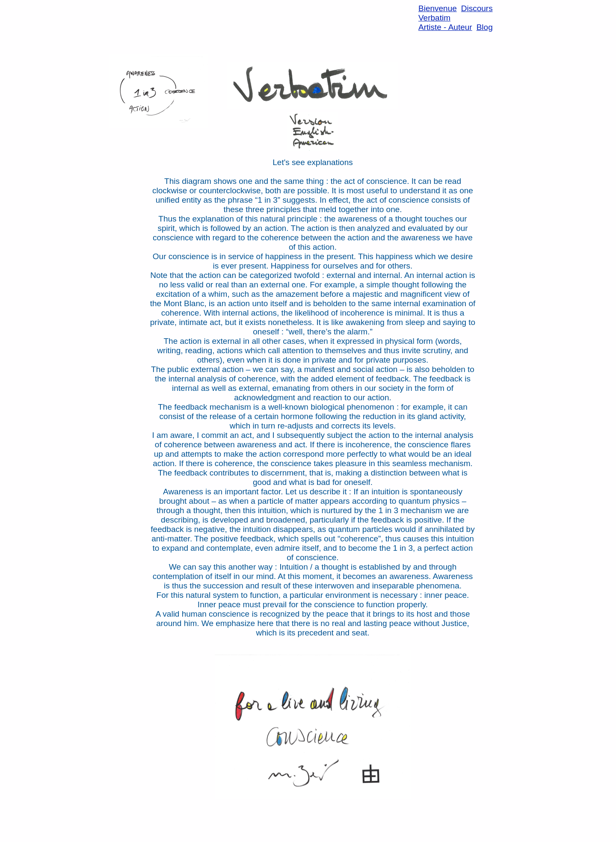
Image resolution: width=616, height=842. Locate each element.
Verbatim (434, 18)
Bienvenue (438, 8)
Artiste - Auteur (445, 27)
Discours (477, 8)
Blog (485, 27)
